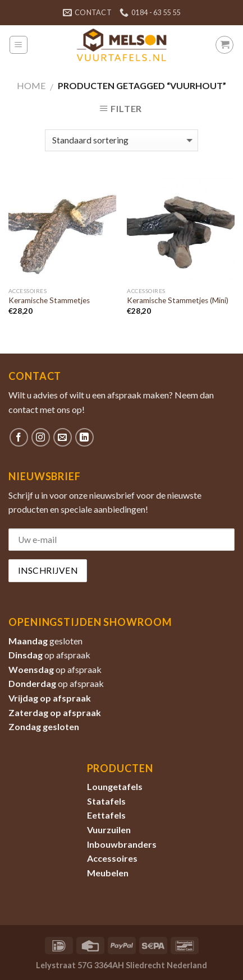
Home (31, 85)
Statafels (106, 801)
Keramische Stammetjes (49, 300)
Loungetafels (115, 786)
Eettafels (106, 815)
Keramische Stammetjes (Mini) (178, 300)
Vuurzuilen (109, 830)
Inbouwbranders (122, 844)
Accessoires (112, 858)
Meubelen (108, 873)
